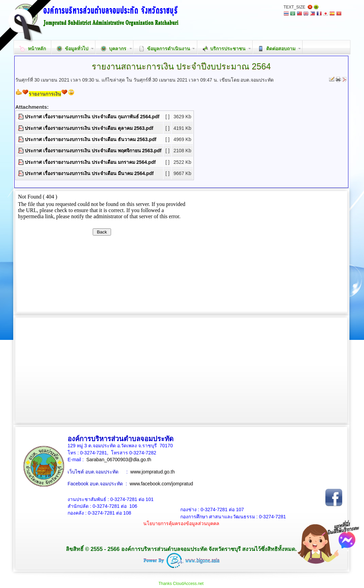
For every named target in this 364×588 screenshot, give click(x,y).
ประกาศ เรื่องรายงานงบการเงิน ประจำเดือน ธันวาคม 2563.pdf (90, 139)
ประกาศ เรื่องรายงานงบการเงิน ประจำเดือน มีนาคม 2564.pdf (89, 173)
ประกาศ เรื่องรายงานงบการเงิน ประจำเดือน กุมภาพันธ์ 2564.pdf (92, 117)
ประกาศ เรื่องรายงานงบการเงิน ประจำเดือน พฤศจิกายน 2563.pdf (93, 151)
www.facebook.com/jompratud (161, 484)
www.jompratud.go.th (153, 472)
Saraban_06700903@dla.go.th (119, 460)
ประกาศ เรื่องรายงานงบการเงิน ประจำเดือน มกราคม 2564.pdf (90, 162)
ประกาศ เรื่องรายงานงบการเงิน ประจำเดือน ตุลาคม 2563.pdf (89, 128)
